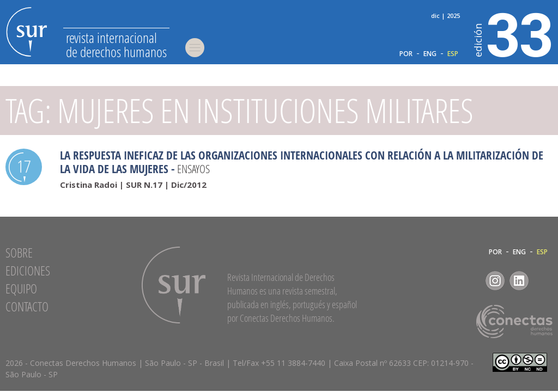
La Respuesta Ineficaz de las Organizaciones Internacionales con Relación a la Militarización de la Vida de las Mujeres (302, 162)
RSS (543, 281)
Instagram (495, 281)
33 (514, 33)
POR (406, 54)
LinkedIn (519, 281)
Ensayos (193, 169)
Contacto (27, 307)
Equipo (21, 289)
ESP (453, 54)
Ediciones (28, 271)
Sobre (19, 253)
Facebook (471, 281)
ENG (430, 54)
